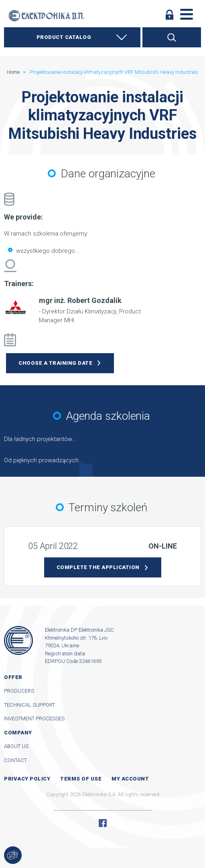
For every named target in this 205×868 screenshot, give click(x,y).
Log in (170, 14)
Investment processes (34, 719)
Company (18, 733)
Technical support (29, 705)
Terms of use (81, 779)
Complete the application (98, 567)
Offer (13, 677)
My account (130, 779)
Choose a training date (55, 363)
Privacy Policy (27, 779)
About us (16, 746)
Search (172, 37)
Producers (19, 691)
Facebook (103, 823)
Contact (15, 760)
